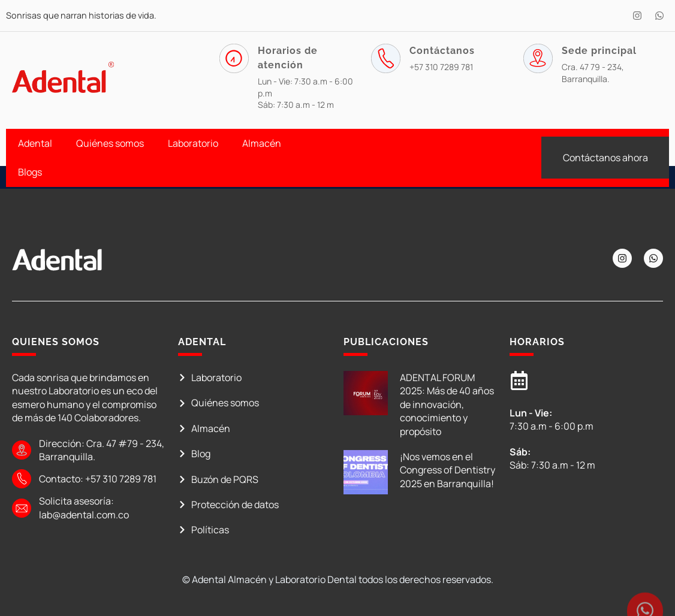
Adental (35, 143)
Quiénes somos (110, 143)
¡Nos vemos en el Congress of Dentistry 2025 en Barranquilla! (448, 470)
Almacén (262, 143)
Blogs (30, 172)
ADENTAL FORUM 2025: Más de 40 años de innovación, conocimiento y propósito (447, 404)
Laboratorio (193, 143)
